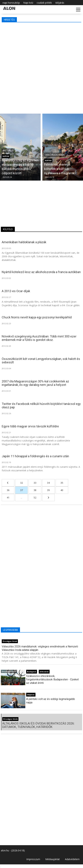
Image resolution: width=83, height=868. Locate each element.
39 (48, 490)
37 (22, 490)
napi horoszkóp (11, 3)
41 (8, 498)
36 (8, 490)
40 (62, 490)
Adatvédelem (72, 859)
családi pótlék (44, 3)
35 (62, 483)
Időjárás (60, 3)
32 (22, 483)
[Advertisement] (41, 67)
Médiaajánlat (53, 859)
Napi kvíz (28, 3)
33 (35, 483)
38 (35, 490)
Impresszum (33, 859)
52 (35, 498)
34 (48, 483)
